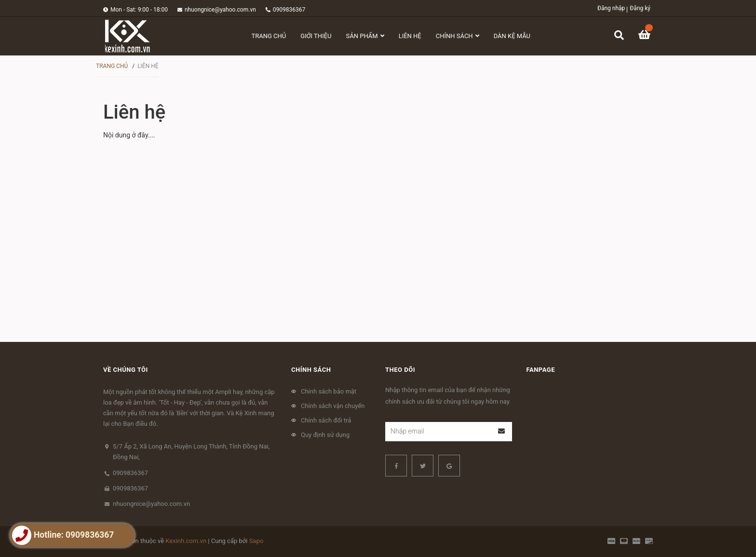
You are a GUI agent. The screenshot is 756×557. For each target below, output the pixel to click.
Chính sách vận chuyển (333, 406)
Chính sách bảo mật (329, 391)
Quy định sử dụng (325, 435)
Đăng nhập (611, 8)
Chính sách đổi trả (326, 420)
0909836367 (289, 10)
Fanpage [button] (541, 370)
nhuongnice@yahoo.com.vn (220, 10)
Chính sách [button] (311, 370)
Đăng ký (640, 8)
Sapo (256, 541)
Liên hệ (134, 112)
